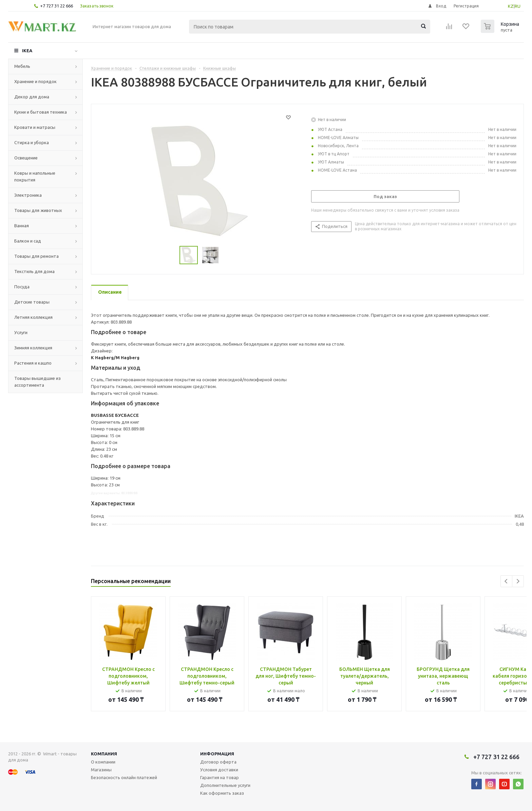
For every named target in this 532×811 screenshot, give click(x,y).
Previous (506, 581)
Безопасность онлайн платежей (124, 777)
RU (518, 6)
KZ (511, 6)
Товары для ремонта (36, 256)
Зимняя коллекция (33, 348)
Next (518, 581)
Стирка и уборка (32, 142)
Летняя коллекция (33, 317)
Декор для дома (32, 97)
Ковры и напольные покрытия (35, 176)
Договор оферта (218, 762)
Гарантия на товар (220, 777)
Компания (104, 754)
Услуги (21, 332)
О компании (103, 762)
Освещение (26, 158)
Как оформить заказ (222, 793)
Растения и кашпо (33, 363)
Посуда (22, 287)
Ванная (22, 226)
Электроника (28, 195)
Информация (217, 754)
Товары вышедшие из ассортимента (37, 382)
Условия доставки (219, 770)
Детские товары (32, 302)
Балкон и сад (28, 241)
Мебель (22, 66)
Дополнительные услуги (225, 785)
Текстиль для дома (34, 271)
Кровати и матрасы (35, 127)
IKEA (27, 51)
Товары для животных (38, 210)
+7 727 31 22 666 (56, 6)
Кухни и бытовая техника (41, 112)
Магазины (101, 770)
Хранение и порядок (35, 81)
